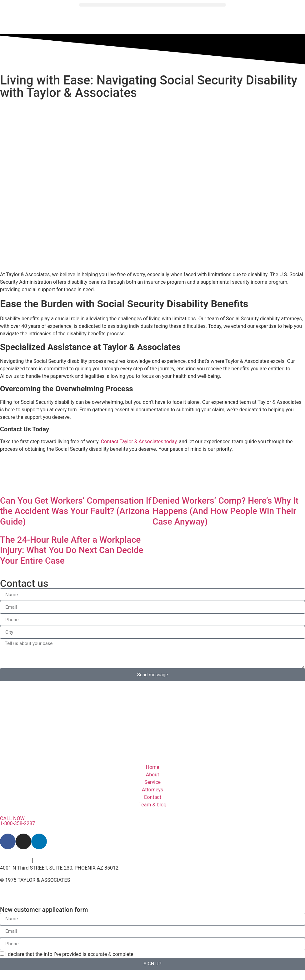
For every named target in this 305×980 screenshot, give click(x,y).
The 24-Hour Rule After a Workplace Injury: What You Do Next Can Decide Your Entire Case (72, 550)
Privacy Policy (15, 860)
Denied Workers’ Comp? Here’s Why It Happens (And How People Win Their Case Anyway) (225, 511)
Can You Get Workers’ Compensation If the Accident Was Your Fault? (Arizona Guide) (76, 511)
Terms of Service (53, 860)
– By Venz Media (87, 880)
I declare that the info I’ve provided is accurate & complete (69, 954)
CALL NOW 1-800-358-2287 (17, 821)
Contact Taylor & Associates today (139, 442)
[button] (152, 5)
